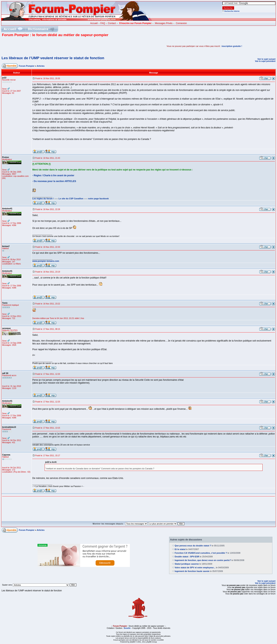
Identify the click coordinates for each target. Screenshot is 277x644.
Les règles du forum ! (43, 199)
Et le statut (180, 549)
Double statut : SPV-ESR (187, 557)
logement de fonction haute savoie (192, 571)
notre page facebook (98, 199)
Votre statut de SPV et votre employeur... (195, 568)
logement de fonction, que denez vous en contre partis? (203, 560)
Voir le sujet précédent (265, 61)
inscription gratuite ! (232, 46)
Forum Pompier (27, 66)
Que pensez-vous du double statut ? (193, 546)
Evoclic (127, 628)
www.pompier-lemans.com (46, 261)
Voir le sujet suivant (266, 59)
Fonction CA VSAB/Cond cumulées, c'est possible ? (201, 553)
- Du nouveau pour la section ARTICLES (54, 181)
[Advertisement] (47, 46)
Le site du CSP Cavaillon (71, 199)
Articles (41, 66)
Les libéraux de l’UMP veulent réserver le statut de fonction (53, 58)
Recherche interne (232, 11)
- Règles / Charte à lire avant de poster (53, 175)
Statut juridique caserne (187, 564)
